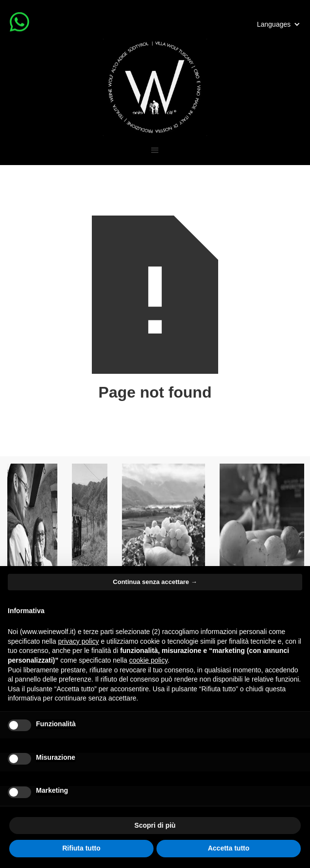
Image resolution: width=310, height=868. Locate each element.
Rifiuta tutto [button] (81, 848)
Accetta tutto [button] (229, 848)
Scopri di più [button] (155, 825)
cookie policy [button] (148, 660)
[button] (279, 24)
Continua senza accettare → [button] (155, 582)
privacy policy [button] (79, 641)
